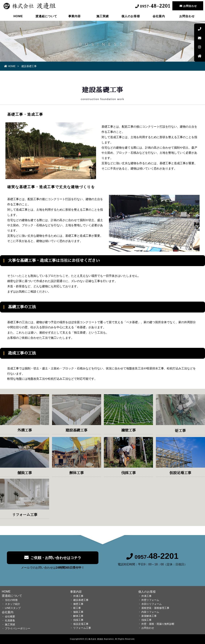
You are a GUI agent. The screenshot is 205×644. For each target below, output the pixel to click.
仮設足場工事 (81, 624)
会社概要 (10, 616)
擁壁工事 (78, 604)
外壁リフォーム (150, 600)
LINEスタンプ (13, 608)
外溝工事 (78, 596)
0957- (152, 560)
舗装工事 (78, 612)
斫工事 (77, 608)
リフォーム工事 (82, 628)
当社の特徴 (11, 600)
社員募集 (10, 620)
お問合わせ (187, 17)
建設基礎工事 (81, 600)
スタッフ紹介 (13, 604)
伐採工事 (78, 620)
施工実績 (103, 17)
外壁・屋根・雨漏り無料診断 (158, 624)
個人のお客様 (131, 17)
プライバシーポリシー (18, 628)
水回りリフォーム (152, 604)
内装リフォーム (150, 612)
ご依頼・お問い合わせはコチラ (53, 560)
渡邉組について (46, 17)
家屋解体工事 (149, 616)
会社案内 (159, 17)
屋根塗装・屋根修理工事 (155, 608)
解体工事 (78, 616)
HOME (18, 17)
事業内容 (74, 17)
